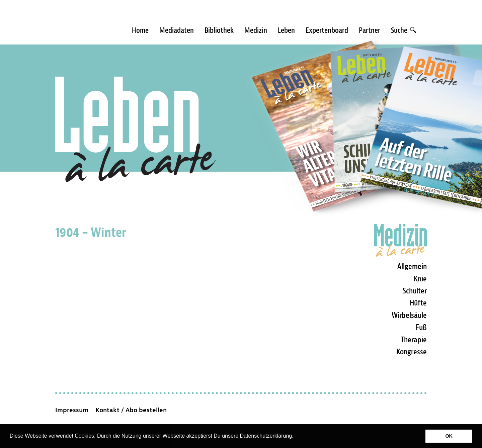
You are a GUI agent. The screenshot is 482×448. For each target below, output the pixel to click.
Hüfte (418, 303)
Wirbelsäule (409, 315)
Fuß (421, 327)
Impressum (72, 410)
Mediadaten (177, 30)
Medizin (256, 30)
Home (140, 30)
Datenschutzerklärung (266, 436)
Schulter (415, 291)
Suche (404, 30)
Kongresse (412, 352)
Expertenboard (327, 30)
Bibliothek (219, 30)
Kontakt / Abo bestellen (131, 410)
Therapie (414, 340)
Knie (420, 279)
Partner (370, 30)
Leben (286, 30)
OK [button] (449, 436)
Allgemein (412, 266)
